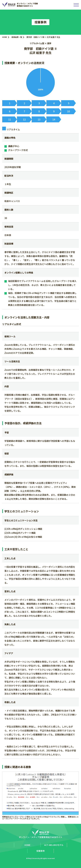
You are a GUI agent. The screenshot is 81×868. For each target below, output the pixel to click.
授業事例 (40, 851)
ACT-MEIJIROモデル (54, 845)
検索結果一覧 (17, 37)
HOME (5, 37)
